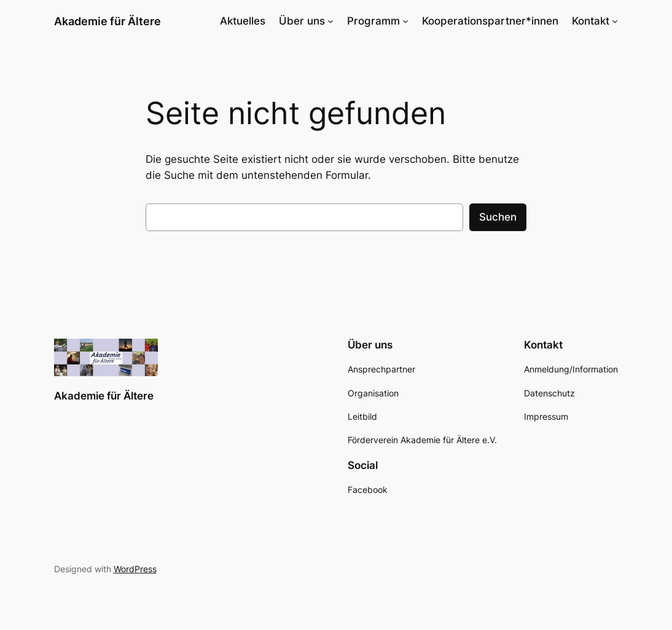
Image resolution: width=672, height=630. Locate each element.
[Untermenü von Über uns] (330, 21)
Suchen (498, 217)
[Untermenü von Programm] (405, 21)
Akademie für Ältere (107, 21)
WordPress (135, 569)
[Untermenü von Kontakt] (615, 21)
